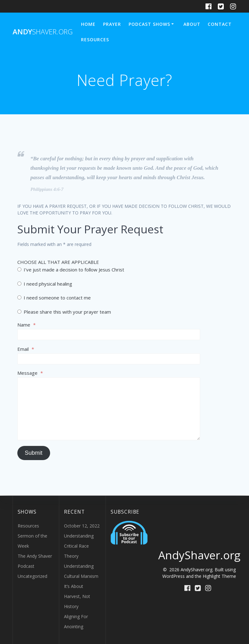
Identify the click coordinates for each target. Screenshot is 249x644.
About (192, 24)
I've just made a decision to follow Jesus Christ (71, 270)
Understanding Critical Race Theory (79, 546)
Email (26, 349)
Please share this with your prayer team (64, 312)
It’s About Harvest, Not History (77, 596)
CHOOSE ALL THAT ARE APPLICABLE (58, 262)
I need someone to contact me (54, 298)
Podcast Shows (149, 24)
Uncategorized (32, 576)
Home (88, 24)
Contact (220, 24)
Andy (43, 32)
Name (26, 325)
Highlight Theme (219, 576)
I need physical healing (45, 284)
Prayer (112, 24)
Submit (34, 453)
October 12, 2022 (82, 526)
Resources (95, 40)
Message (30, 373)
